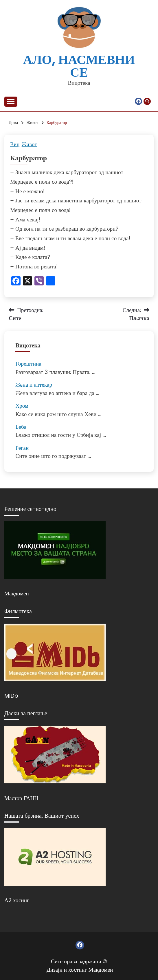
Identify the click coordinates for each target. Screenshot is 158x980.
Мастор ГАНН (21, 798)
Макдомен (17, 594)
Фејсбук (138, 101)
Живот (29, 144)
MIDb (11, 696)
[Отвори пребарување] (147, 101)
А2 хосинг (17, 900)
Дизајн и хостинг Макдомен (80, 970)
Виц (15, 144)
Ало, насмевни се (79, 66)
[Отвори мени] (11, 102)
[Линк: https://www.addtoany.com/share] (51, 282)
